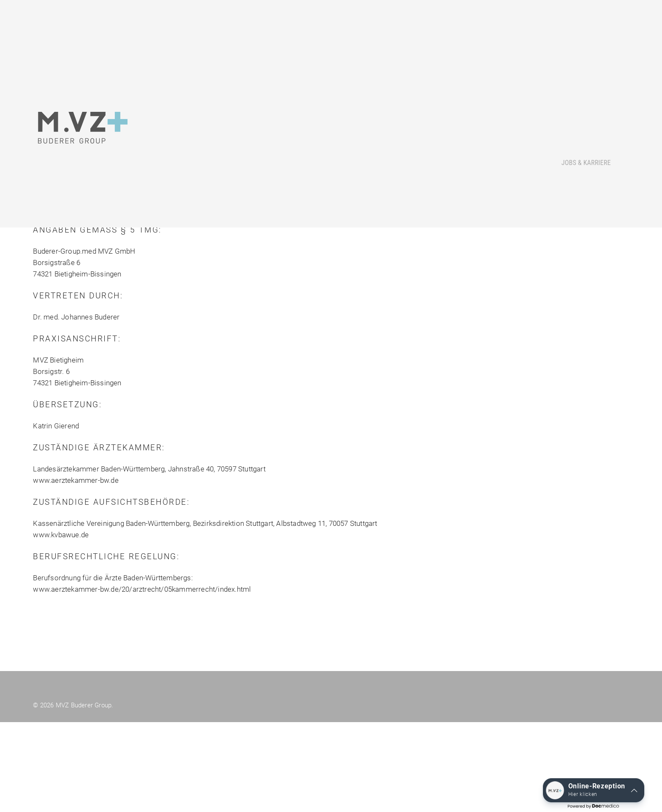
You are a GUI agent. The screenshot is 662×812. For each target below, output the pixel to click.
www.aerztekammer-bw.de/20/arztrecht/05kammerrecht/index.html (142, 787)
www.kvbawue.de (61, 733)
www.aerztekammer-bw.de (76, 678)
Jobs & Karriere (586, 155)
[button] (594, 790)
